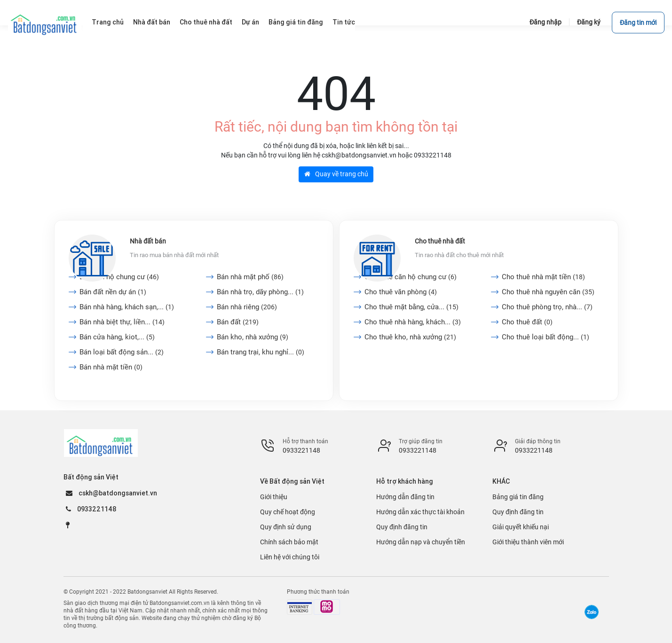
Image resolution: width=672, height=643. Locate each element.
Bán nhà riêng (247, 307)
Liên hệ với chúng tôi (290, 557)
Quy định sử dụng (286, 527)
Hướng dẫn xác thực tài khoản (420, 512)
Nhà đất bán (148, 241)
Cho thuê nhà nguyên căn (548, 292)
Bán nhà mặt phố (250, 277)
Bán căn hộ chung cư (119, 277)
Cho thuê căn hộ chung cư (411, 277)
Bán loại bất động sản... (122, 352)
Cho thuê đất (527, 322)
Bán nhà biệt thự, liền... (122, 322)
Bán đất (238, 322)
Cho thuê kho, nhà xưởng (410, 337)
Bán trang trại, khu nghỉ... (261, 352)
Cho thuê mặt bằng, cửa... (411, 307)
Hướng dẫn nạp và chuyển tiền (421, 542)
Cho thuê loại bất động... (546, 337)
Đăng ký (589, 22)
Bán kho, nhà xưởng (253, 337)
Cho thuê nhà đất (440, 241)
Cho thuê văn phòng (401, 292)
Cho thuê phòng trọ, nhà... (547, 307)
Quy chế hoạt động (288, 512)
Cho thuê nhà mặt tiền (543, 277)
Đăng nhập (546, 22)
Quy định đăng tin (402, 527)
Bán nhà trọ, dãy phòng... (260, 292)
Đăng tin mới (638, 23)
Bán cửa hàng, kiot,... (117, 337)
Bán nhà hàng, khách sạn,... (127, 307)
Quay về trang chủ (336, 174)
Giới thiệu (274, 497)
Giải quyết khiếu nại (521, 527)
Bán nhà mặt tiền (111, 367)
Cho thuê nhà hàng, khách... (413, 322)
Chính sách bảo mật (289, 542)
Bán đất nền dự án (113, 292)
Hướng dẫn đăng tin (405, 497)
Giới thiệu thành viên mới (528, 542)
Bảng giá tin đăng (518, 497)
